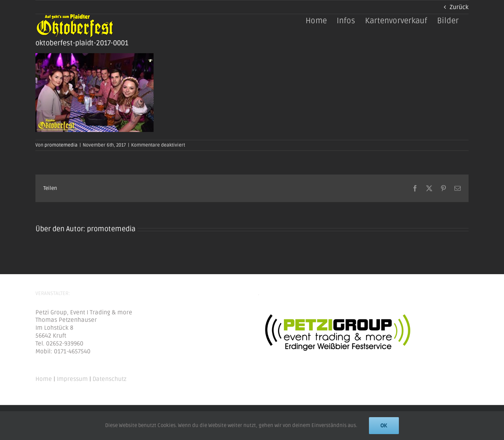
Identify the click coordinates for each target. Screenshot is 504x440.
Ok (384, 425)
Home (44, 379)
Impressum (72, 379)
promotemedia (61, 145)
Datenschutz (109, 379)
